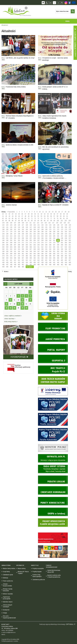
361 (23, 254)
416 (27, 260)
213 (7, 236)
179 (15, 232)
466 (11, 267)
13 (49, 212)
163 (23, 229)
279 (54, 243)
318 (66, 247)
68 (22, 218)
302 (3, 247)
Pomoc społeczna (8, 581)
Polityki (5, 613)
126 (19, 225)
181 (23, 232)
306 (19, 247)
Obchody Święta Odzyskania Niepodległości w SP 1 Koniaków (20, 117)
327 (31, 249)
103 (70, 221)
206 (50, 234)
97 (48, 221)
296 (50, 245)
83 (3, 221)
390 (66, 256)
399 (31, 258)
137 (62, 225)
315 (54, 247)
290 (27, 245)
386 (50, 256)
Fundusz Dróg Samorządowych (37, 576)
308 (27, 247)
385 (46, 256)
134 (50, 225)
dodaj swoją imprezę (11, 321)
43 (9, 216)
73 (38, 218)
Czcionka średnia (58, 3)
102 (66, 221)
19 (69, 212)
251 (15, 240)
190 (58, 232)
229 (70, 236)
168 (42, 229)
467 (15, 267)
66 (16, 218)
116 (49, 223)
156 (66, 227)
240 (42, 238)
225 (54, 236)
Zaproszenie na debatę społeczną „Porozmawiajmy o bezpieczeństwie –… (54, 177)
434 (27, 262)
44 (13, 216)
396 (19, 258)
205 (46, 234)
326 (27, 249)
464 (3, 267)
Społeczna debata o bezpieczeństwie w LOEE (20, 145)
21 (6, 214)
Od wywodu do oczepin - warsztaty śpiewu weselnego (55, 59)
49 (29, 216)
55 (48, 216)
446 (3, 265)
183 (31, 232)
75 (45, 218)
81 (64, 218)
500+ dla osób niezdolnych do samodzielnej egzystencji (55, 148)
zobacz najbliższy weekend (13, 316)
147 (31, 227)
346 (35, 251)
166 (35, 229)
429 (7, 262)
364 (35, 254)
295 (46, 245)
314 (50, 247)
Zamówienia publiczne (39, 580)
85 (9, 221)
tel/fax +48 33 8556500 (7, 630)
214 (11, 236)
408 (66, 258)
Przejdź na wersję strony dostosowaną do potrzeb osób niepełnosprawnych (47, 3)
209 (62, 234)
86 (13, 221)
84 (6, 221)
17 (62, 212)
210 (66, 234)
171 (54, 229)
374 (3, 256)
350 (50, 251)
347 (38, 251)
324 (19, 249)
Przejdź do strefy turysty (75, 43)
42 (6, 216)
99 (54, 221)
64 (9, 218)
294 (42, 245)
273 (31, 243)
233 (15, 238)
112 (34, 223)
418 (34, 260)
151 (46, 227)
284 (3, 245)
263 (62, 240)
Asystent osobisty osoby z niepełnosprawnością (54, 576)
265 (70, 240)
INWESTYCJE (35, 565)
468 (19, 267)
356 (3, 254)
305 (15, 247)
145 (23, 227)
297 (54, 245)
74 (41, 218)
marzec (31, 284)
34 (48, 214)
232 (11, 238)
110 (27, 223)
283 (70, 243)
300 (66, 245)
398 (27, 258)
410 (3, 260)
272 (27, 243)
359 (15, 254)
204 (42, 234)
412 (11, 260)
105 (7, 223)
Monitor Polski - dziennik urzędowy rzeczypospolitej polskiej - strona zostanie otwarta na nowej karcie (53, 444)
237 (31, 238)
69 (25, 218)
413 (15, 260)
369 (54, 254)
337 (70, 249)
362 (27, 254)
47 (22, 216)
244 (58, 238)
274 (35, 243)
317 (62, 247)
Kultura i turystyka (8, 594)
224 (50, 236)
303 (7, 247)
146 (27, 227)
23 (13, 214)
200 (27, 234)
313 (46, 247)
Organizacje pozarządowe (7, 598)
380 (27, 256)
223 (46, 236)
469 (23, 267)
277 (46, 243)
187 (46, 232)
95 (41, 221)
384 (42, 256)
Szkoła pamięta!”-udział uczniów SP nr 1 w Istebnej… (55, 88)
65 (13, 218)
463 (70, 265)
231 (7, 238)
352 (58, 251)
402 (42, 258)
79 (57, 218)
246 (66, 238)
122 (3, 225)
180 (19, 232)
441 (54, 262)
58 (57, 216)
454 (35, 265)
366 (42, 254)
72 (35, 218)
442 (58, 262)
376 (11, 256)
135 (54, 225)
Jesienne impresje (11, 205)
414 (19, 260)
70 (29, 218)
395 (15, 258)
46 (19, 216)
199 (23, 234)
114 (42, 223)
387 (54, 256)
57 (54, 216)
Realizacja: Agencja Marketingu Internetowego (52, 624)
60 (64, 216)
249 (7, 240)
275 (38, 243)
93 (35, 221)
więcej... (4, 634)
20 (3, 214)
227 (62, 236)
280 (58, 243)
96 (45, 221)
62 (3, 218)
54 (45, 216)
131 (38, 225)
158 (3, 229)
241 (46, 238)
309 (31, 247)
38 (61, 214)
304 (11, 247)
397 (23, 258)
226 (58, 236)
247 (70, 238)
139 (70, 225)
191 (62, 232)
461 (62, 265)
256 (35, 240)
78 (54, 218)
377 (15, 256)
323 (15, 249)
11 (43, 212)
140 (3, 227)
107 (15, 223)
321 (7, 249)
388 (58, 256)
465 (7, 267)
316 (58, 247)
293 (38, 245)
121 (69, 223)
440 (50, 262)
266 (3, 243)
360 (19, 254)
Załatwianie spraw (8, 575)
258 (42, 240)
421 (46, 260)
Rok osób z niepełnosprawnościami (9, 617)
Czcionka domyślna (54, 3)
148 (35, 227)
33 (45, 214)
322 (11, 249)
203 (38, 234)
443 (62, 262)
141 (7, 227)
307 (23, 247)
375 (7, 256)
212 (3, 236)
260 (50, 240)
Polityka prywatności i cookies (10, 641)
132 (42, 225)
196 (11, 234)
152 (50, 227)
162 (19, 229)
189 (54, 232)
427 (70, 260)
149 (38, 227)
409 (70, 258)
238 (35, 238)
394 (11, 258)
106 (11, 223)
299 (62, 245)
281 (62, 243)
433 (23, 262)
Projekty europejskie (38, 568)
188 (50, 232)
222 (42, 236)
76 (48, 218)
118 (57, 223)
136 (58, 225)
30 (35, 214)
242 (50, 238)
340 (11, 251)
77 (51, 218)
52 (38, 216)
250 (11, 240)
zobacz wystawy (10, 319)
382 (35, 256)
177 (7, 232)
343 (23, 251)
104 (3, 223)
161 (15, 229)
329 (38, 249)
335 (62, 249)
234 (19, 238)
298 (58, 245)
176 (3, 232)
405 (54, 258)
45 (16, 216)
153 (54, 227)
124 (11, 225)
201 (31, 234)
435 (31, 262)
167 (38, 229)
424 (58, 260)
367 (46, 254)
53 (41, 216)
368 (50, 254)
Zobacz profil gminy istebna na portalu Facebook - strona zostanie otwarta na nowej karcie (69, 3)
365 (38, 254)
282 (66, 243)
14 (53, 212)
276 (42, 243)
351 (54, 251)
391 (70, 256)
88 (19, 221)
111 (30, 223)
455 (38, 265)
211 (70, 234)
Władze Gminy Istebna (9, 568)
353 (62, 251)
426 (66, 260)
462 (66, 265)
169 (46, 229)
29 (32, 214)
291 (31, 245)
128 (27, 225)
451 (23, 265)
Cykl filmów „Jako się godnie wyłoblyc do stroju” (20, 58)
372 (66, 254)
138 (66, 225)
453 (31, 265)
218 (27, 236)
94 (38, 221)
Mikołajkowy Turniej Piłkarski (14, 176)
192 (66, 232)
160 (11, 229)
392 (3, 258)
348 (42, 251)
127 (23, 225)
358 (11, 254)
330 (42, 249)
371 (62, 254)
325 (23, 249)
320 (3, 249)
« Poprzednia (11, 212)
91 (29, 221)
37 (57, 214)
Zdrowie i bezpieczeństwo (7, 585)
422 (50, 260)
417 (31, 260)
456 (42, 265)
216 (19, 236)
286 (11, 245)
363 (31, 254)
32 (41, 214)
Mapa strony (51, 3)
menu (67, 21)
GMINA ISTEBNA (6, 565)
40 (67, 214)
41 (3, 216)
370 (58, 254)
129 (31, 225)
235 (23, 238)
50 (32, 216)
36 (54, 214)
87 (16, 221)
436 (35, 262)
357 (7, 254)
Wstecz (6, 272)
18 (65, 212)
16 (59, 212)
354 (66, 251)
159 (7, 229)
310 (35, 247)
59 (61, 216)
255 (31, 240)
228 (66, 236)
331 (46, 249)
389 (62, 256)
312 (42, 247)
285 (7, 245)
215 (15, 236)
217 (23, 236)
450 (19, 265)
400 (35, 258)
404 (50, 258)
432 (19, 262)
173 (62, 229)
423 (54, 260)
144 (19, 227)
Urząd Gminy (6, 572)
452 (27, 265)
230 (3, 238)
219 (31, 236)
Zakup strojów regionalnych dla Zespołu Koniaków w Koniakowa (54, 117)
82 (67, 218)
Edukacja (5, 578)
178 (11, 232)
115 (46, 223)
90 (25, 221)
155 (62, 227)
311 (38, 247)
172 (58, 229)
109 (23, 223)
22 (9, 214)
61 (67, 216)
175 (70, 229)
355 (70, 251)
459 (54, 265)
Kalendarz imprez (8, 602)
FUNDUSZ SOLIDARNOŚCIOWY (52, 566)
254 (27, 240)
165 (31, 229)
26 (22, 214)
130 (35, 225)
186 (42, 232)
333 (54, 249)
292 (35, 245)
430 (11, 262)
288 (19, 245)
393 (7, 258)
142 (11, 227)
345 (31, 251)
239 (38, 238)
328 (35, 249)
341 (15, 251)
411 (7, 260)
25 (19, 214)
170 (50, 229)
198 (19, 234)
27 (25, 214)
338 (3, 251)
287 (15, 245)
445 (70, 262)
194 (3, 234)
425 (62, 260)
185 (38, 232)
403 (46, 258)
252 (19, 240)
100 (58, 221)
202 (35, 234)
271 (23, 243)
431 (15, 262)
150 (42, 227)
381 (31, 256)
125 (15, 225)
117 (53, 223)
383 (38, 256)
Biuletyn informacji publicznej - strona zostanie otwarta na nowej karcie (18, 362)
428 (3, 262)
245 (62, 238)
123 (7, 225)
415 (23, 260)
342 (19, 251)
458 (50, 265)
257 (38, 240)
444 (66, 262)
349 (46, 251)
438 (42, 262)
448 (11, 265)
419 (38, 260)
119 (61, 223)
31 (38, 214)
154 (58, 227)
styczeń (5, 284)
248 (3, 240)
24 (16, 214)
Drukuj (70, 272)
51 (35, 216)
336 (66, 249)
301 (70, 245)
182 (27, 232)
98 (51, 221)
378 (19, 256)
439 (46, 262)
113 (38, 223)
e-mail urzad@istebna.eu (9, 632)
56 (51, 216)
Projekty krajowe (37, 572)
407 (62, 258)
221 (38, 236)
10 (40, 212)
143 (15, 227)
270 (19, 243)
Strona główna (43, 3)
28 (29, 214)
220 (35, 236)
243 (54, 238)
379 (23, 256)
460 (58, 265)
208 (58, 234)
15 (56, 212)
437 (38, 262)
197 (15, 234)
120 (65, 223)
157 (70, 227)
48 (25, 216)
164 (27, 229)
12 (46, 212)
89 (22, 221)
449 (15, 265)
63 (6, 218)
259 (46, 240)
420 (42, 260)
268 (11, 243)
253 (23, 240)
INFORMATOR (20, 565)
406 (58, 258)
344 (27, 251)
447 (7, 265)
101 (62, 221)
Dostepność (6, 610)
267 (7, 243)
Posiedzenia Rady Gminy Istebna (16, 87)
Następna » (30, 267)
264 (66, 240)
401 (38, 258)
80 (61, 218)
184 (35, 232)
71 (32, 218)
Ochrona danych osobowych (8, 606)
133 (46, 225)
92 (32, 221)
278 (50, 243)
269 (15, 243)
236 (27, 238)
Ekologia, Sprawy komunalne (8, 590)
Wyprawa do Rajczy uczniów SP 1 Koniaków (55, 205)
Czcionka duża (62, 3)
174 (66, 229)
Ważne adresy (22, 568)
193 (70, 232)
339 (7, 251)
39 (64, 214)
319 (70, 247)
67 (19, 218)
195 (7, 234)
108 (19, 223)
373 (70, 254)
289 (23, 245)
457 (46, 265)
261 (54, 240)
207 (54, 234)
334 (58, 249)
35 (51, 214)
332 (50, 249)
